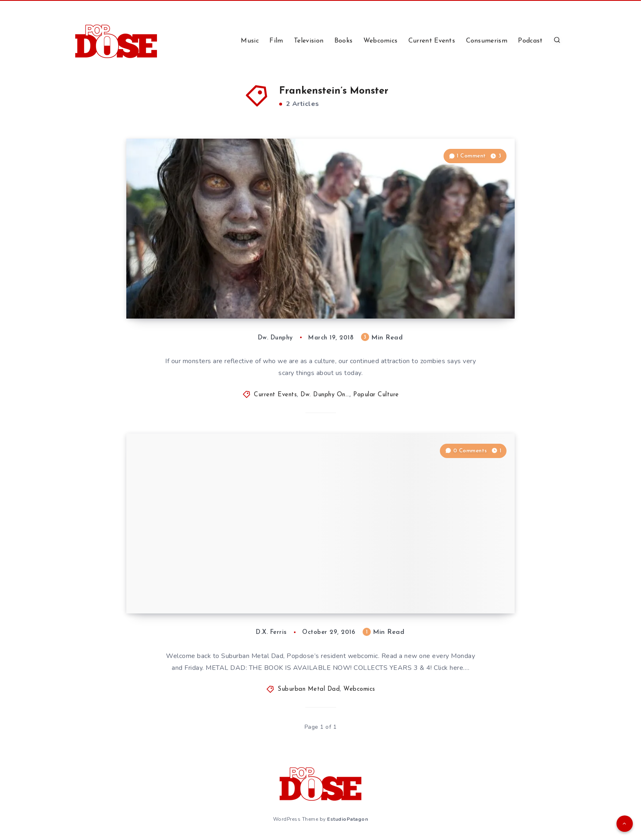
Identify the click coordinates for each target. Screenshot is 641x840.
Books (344, 41)
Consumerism (487, 41)
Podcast (530, 41)
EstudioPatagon (347, 819)
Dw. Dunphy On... (325, 395)
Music (250, 41)
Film (276, 41)
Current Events (432, 41)
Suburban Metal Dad (309, 689)
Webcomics (381, 41)
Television (309, 41)
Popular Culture (376, 395)
